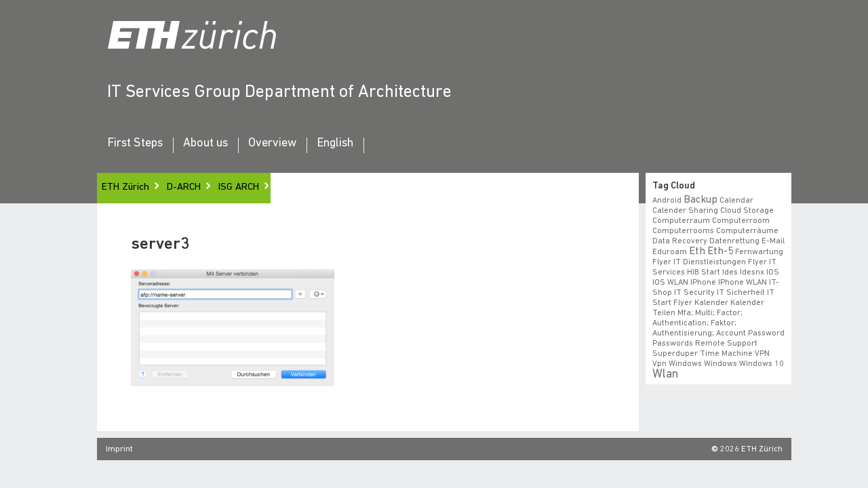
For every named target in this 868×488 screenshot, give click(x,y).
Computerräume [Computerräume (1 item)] (747, 231)
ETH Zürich (125, 187)
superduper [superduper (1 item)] (674, 354)
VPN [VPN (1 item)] (758, 354)
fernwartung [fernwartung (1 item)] (757, 252)
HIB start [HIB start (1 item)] (704, 272)
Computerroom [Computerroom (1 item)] (741, 221)
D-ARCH (184, 187)
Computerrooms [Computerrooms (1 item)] (683, 231)
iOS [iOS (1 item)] (773, 272)
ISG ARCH (239, 187)
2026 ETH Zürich (751, 449)
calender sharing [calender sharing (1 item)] (685, 211)
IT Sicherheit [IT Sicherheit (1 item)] (741, 293)
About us (205, 144)
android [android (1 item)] (667, 201)
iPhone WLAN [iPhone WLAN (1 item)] (743, 283)
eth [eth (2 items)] (697, 251)
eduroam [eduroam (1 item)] (670, 252)
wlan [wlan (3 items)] (665, 374)
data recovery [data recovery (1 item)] (680, 241)
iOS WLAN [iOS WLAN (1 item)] (670, 283)
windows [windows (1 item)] (704, 364)
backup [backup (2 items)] (701, 200)
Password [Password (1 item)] (766, 333)
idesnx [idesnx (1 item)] (752, 272)
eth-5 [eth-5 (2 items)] (719, 251)
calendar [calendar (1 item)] (736, 201)
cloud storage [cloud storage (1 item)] (747, 211)
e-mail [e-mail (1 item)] (772, 241)
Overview (272, 144)
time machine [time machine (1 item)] (724, 354)
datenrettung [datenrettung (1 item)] (734, 241)
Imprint (119, 449)
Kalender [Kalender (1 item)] (711, 303)
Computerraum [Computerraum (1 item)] (681, 221)
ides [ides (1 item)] (730, 272)
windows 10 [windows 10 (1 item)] (744, 364)
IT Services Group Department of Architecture (279, 93)
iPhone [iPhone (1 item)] (703, 283)
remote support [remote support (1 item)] (725, 344)
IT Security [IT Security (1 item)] (694, 293)
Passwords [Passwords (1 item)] (673, 344)
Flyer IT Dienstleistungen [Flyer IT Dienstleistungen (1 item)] (699, 262)
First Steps (135, 144)
